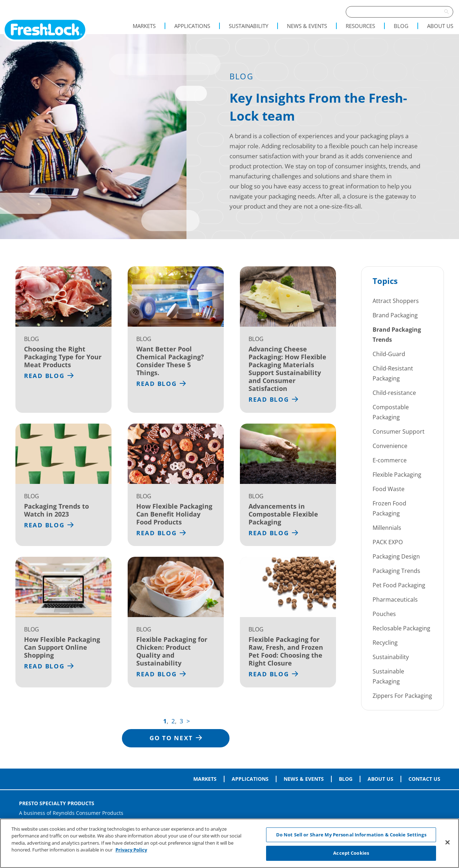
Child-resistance (394, 393)
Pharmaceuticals (395, 599)
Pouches (384, 614)
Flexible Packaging (397, 475)
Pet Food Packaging (399, 585)
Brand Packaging (395, 315)
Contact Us (424, 779)
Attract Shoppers (396, 301)
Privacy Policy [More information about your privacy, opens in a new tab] (131, 850)
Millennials (387, 528)
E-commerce (390, 460)
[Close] (448, 842)
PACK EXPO (388, 542)
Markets (144, 26)
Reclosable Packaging (401, 628)
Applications (192, 26)
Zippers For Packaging (402, 696)
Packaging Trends (396, 571)
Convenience (390, 446)
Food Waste (389, 489)
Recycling (385, 643)
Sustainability (249, 26)
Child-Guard (389, 354)
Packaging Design (396, 556)
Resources (360, 26)
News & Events (307, 26)
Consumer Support (399, 431)
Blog (401, 26)
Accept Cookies (351, 853)
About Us (440, 26)
